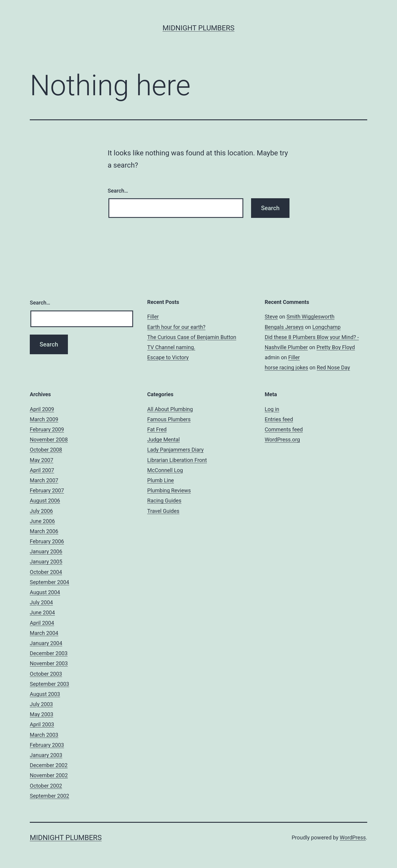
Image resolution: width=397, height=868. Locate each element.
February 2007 (47, 490)
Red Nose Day (334, 367)
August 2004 (45, 592)
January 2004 (46, 643)
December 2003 (49, 653)
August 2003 (45, 694)
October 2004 (46, 572)
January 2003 (46, 755)
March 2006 (44, 531)
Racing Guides (164, 501)
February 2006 (47, 541)
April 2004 (42, 623)
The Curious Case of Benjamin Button (192, 337)
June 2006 (42, 521)
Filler (153, 317)
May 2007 (42, 460)
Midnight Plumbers (198, 28)
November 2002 (49, 775)
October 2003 (46, 674)
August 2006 (45, 501)
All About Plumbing (170, 409)
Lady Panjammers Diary (175, 450)
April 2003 (42, 724)
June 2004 (42, 612)
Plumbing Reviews (169, 490)
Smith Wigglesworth (310, 317)
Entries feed (279, 419)
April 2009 (42, 409)
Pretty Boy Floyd (336, 347)
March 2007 (44, 480)
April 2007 (42, 470)
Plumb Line (161, 480)
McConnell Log (165, 470)
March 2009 (44, 419)
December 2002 (49, 765)
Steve (271, 317)
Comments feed (284, 429)
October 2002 (46, 786)
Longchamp (327, 327)
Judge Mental (163, 440)
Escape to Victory (168, 357)
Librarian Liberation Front (177, 460)
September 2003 (49, 684)
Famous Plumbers (169, 419)
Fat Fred (157, 429)
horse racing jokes (287, 367)
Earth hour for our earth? (176, 327)
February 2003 (47, 745)
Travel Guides (163, 511)
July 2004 (41, 602)
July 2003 (41, 704)
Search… (118, 191)
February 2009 (47, 429)
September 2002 (49, 796)
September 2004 (49, 582)
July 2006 (41, 511)
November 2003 (49, 663)
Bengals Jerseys (284, 327)
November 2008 (49, 440)
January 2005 (46, 562)
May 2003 (42, 714)
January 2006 (46, 551)
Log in (272, 409)
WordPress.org (282, 440)
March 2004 (44, 633)
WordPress (353, 837)
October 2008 (46, 450)
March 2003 (44, 735)
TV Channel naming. (171, 347)
